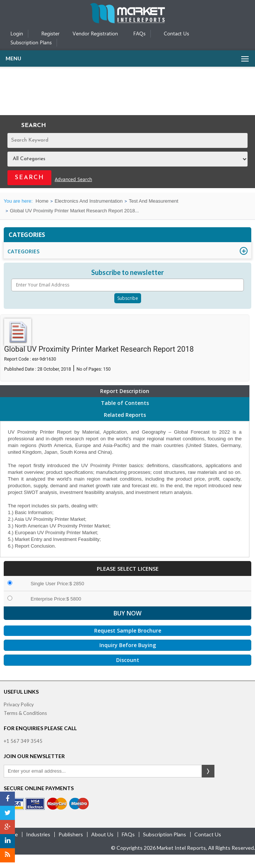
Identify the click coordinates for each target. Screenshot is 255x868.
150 (107, 369)
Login (17, 34)
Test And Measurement (154, 201)
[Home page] (127, 22)
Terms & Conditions (25, 713)
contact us (208, 834)
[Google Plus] (7, 827)
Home (42, 201)
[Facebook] (7, 799)
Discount (128, 660)
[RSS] (7, 855)
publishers (71, 834)
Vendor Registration (95, 34)
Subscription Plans (31, 43)
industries (38, 834)
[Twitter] (7, 813)
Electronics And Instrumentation (89, 201)
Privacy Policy (19, 704)
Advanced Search (73, 180)
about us (102, 834)
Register (50, 34)
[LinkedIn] (7, 841)
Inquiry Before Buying (128, 645)
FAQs (139, 34)
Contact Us (176, 34)
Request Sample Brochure (128, 631)
